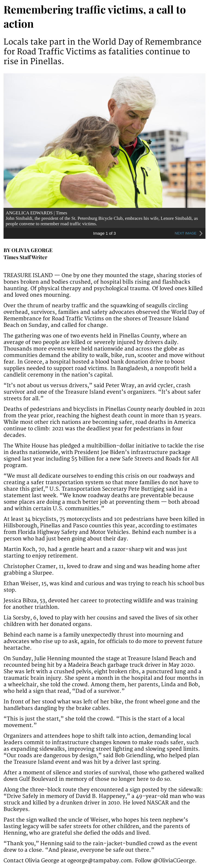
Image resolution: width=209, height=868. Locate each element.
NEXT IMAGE (189, 233)
